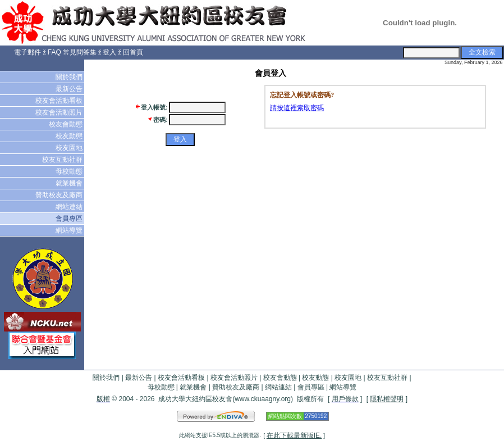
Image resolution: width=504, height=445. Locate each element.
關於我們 (70, 77)
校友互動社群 (63, 160)
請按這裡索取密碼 (297, 108)
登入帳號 (153, 107)
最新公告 (70, 89)
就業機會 (70, 183)
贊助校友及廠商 (60, 195)
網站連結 (70, 207)
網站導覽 (70, 230)
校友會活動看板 (60, 101)
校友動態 (70, 136)
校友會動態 (67, 124)
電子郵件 (28, 52)
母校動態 (70, 171)
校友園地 (70, 148)
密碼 (159, 120)
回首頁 (133, 52)
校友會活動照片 (60, 112)
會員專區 (70, 219)
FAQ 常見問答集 (72, 52)
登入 (109, 52)
